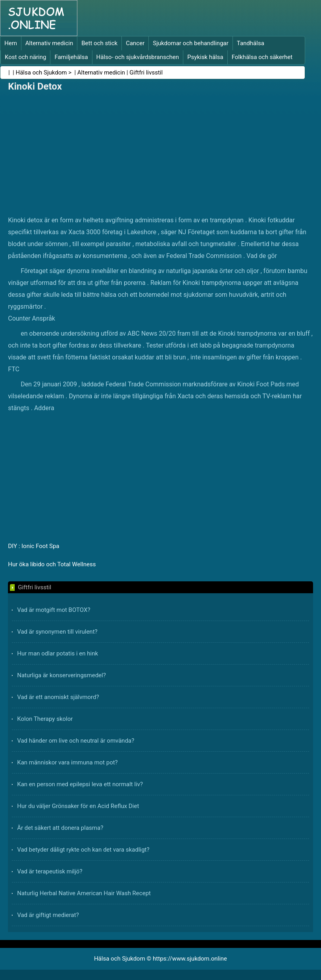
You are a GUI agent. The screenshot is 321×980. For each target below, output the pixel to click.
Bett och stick (99, 43)
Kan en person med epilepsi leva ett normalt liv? (80, 784)
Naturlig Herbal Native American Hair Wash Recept (84, 893)
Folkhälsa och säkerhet (262, 57)
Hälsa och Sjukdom (41, 73)
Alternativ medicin (49, 43)
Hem (11, 43)
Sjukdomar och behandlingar (191, 43)
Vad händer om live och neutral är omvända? (76, 741)
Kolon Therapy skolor (45, 719)
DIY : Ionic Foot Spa (34, 546)
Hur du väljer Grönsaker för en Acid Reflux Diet (78, 806)
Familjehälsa (71, 57)
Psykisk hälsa (205, 57)
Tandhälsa (251, 43)
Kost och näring (25, 57)
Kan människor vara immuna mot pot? (67, 762)
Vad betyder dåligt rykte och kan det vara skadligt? (83, 850)
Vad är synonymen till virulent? (57, 632)
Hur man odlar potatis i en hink (58, 653)
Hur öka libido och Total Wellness (52, 564)
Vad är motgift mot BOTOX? (54, 610)
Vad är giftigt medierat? (48, 915)
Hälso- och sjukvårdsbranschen (138, 57)
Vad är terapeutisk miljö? (50, 871)
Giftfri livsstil (146, 73)
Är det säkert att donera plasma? (60, 828)
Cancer (135, 43)
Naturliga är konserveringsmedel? (62, 675)
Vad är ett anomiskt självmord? (58, 697)
